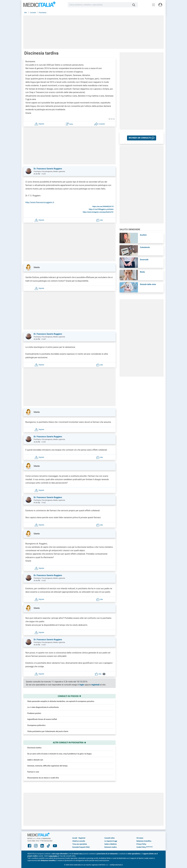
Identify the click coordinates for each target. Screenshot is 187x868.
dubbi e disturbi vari (35, 760)
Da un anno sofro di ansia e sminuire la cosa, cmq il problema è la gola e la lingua (59, 754)
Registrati (82, 838)
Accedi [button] (75, 838)
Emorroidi (144, 260)
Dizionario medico (111, 847)
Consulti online (110, 838)
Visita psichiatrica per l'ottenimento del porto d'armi (48, 731)
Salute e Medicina (110, 844)
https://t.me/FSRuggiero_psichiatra (101, 209)
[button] (39, 124)
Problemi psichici (34, 713)
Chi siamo (140, 838)
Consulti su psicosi (69, 696)
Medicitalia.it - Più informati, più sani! (39, 5)
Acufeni (143, 235)
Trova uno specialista (80, 844)
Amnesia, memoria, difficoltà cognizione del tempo (47, 766)
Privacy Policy (141, 844)
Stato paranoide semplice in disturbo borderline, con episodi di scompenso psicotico (61, 701)
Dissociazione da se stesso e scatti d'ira (43, 778)
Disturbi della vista (148, 284)
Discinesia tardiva (34, 748)
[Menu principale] (153, 5)
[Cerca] (135, 5)
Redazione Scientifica (144, 841)
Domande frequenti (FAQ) (81, 847)
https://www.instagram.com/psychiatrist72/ (98, 212)
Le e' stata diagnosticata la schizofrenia (43, 707)
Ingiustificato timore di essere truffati (42, 719)
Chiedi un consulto (79, 841)
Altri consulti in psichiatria (69, 743)
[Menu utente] (160, 5)
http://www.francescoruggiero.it (40, 202)
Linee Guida (53, 856)
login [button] (82, 685)
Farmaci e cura (33, 772)
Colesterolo (145, 247)
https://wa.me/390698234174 (103, 206)
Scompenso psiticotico (36, 725)
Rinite (142, 272)
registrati (95, 685)
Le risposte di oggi (111, 841)
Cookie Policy (141, 847)
